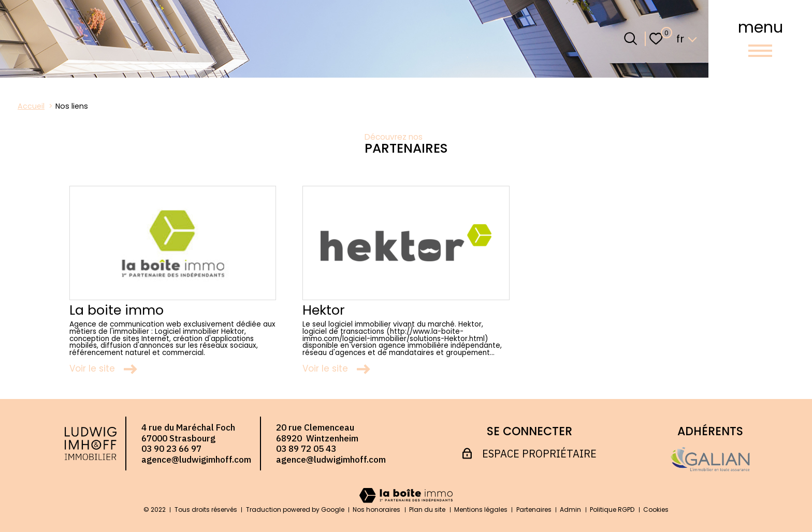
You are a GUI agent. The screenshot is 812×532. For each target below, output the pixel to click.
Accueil (31, 106)
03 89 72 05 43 (306, 449)
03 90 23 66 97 (171, 449)
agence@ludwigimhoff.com (196, 460)
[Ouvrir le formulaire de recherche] (630, 39)
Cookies (656, 509)
